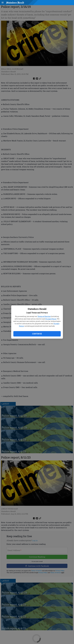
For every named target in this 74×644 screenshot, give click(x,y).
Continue (37, 334)
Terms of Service (44, 316)
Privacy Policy (51, 319)
